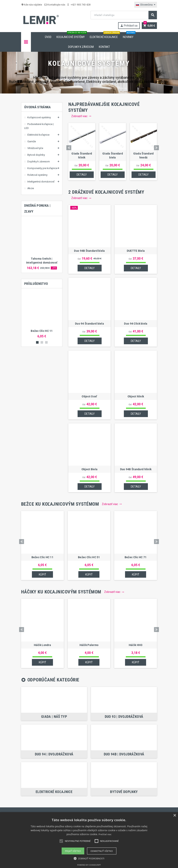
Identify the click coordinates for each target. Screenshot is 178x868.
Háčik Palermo (89, 645)
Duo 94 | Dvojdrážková (54, 754)
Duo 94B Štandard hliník (136, 469)
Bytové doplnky (124, 792)
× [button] (175, 816)
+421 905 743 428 (79, 5)
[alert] (89, 840)
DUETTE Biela (136, 251)
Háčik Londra (42, 645)
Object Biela (89, 469)
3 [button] (46, 342)
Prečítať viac (105, 834)
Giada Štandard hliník (82, 155)
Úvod (48, 37)
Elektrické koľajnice (105, 35)
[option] (42, 244)
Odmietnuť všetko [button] (102, 851)
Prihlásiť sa (129, 26)
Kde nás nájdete (32, 5)
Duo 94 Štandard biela (89, 324)
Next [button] (156, 148)
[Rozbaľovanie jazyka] (146, 5)
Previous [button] (69, 148)
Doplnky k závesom (81, 47)
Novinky (129, 35)
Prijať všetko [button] (73, 851)
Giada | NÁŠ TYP (54, 717)
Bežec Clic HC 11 (42, 331)
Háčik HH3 (136, 645)
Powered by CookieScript (89, 865)
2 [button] (42, 342)
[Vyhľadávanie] (124, 15)
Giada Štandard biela (113, 155)
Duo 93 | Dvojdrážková (124, 717)
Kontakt (104, 47)
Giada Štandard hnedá (144, 155)
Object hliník (136, 397)
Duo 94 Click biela (136, 324)
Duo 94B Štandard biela (89, 251)
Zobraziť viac (81, 116)
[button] (89, 858)
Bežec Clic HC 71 (136, 557)
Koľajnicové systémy (71, 35)
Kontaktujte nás (55, 5)
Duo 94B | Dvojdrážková (124, 754)
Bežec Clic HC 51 (89, 557)
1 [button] (37, 342)
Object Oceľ (89, 397)
